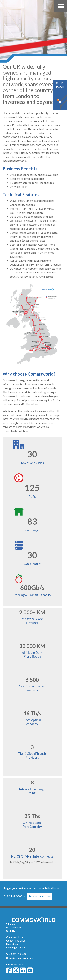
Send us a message (40, 896)
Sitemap (11, 924)
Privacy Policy (13, 928)
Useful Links (12, 931)
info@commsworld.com (21, 958)
